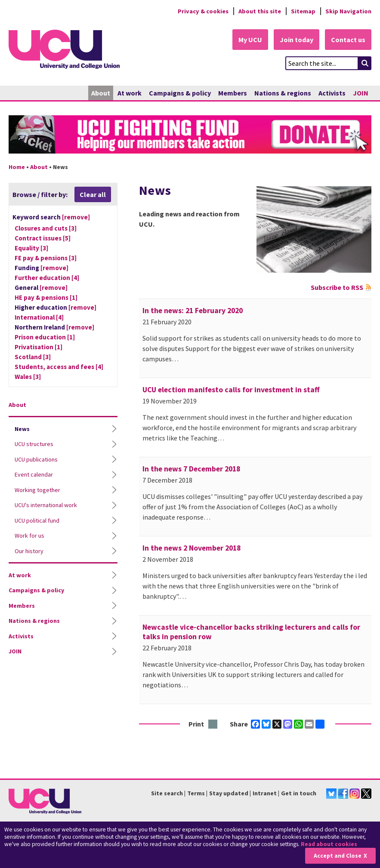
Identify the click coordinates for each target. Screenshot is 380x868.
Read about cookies (329, 844)
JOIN (361, 93)
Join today (297, 40)
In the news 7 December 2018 (191, 469)
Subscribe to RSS (337, 287)
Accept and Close (338, 856)
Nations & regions (283, 93)
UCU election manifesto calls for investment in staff (231, 390)
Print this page (213, 725)
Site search (167, 793)
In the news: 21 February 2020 (193, 311)
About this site (260, 11)
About (101, 93)
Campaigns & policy (180, 93)
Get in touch (299, 793)
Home (17, 167)
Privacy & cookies (203, 11)
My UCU (250, 40)
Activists (332, 93)
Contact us (348, 40)
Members (233, 93)
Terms (196, 793)
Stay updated (229, 793)
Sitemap (303, 11)
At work (130, 93)
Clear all (93, 194)
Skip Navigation (348, 11)
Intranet (265, 793)
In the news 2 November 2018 (192, 548)
